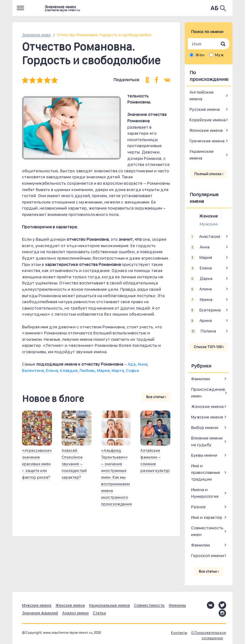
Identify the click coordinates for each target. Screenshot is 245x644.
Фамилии (200, 379)
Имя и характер (207, 517)
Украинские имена (202, 155)
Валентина (33, 370)
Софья (132, 370)
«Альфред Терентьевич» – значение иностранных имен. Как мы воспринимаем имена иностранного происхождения (116, 477)
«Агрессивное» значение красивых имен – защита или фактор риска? (37, 464)
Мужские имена (207, 417)
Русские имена (205, 109)
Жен (200, 55)
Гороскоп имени (208, 555)
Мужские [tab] (209, 224)
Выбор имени (205, 427)
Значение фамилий (40, 613)
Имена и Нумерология (205, 493)
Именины (177, 605)
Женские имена (207, 406)
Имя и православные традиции (206, 472)
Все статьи (156, 397)
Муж (219, 55)
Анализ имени (75, 613)
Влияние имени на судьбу (207, 441)
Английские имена (202, 95)
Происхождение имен (208, 393)
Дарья (201, 279)
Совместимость (149, 605)
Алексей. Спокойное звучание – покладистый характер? (74, 464)
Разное (198, 507)
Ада (132, 364)
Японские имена (206, 130)
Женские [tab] (208, 216)
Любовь (87, 370)
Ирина (201, 300)
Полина (203, 331)
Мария (103, 370)
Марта (118, 370)
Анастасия (205, 237)
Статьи (99, 613)
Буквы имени (204, 455)
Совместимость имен (207, 531)
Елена (52, 370)
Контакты (179, 633)
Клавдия (69, 370)
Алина (201, 289)
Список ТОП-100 (209, 347)
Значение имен (36, 35)
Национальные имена (109, 605)
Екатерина (205, 310)
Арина (201, 321)
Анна (142, 364)
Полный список (209, 174)
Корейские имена (208, 120)
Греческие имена (207, 141)
